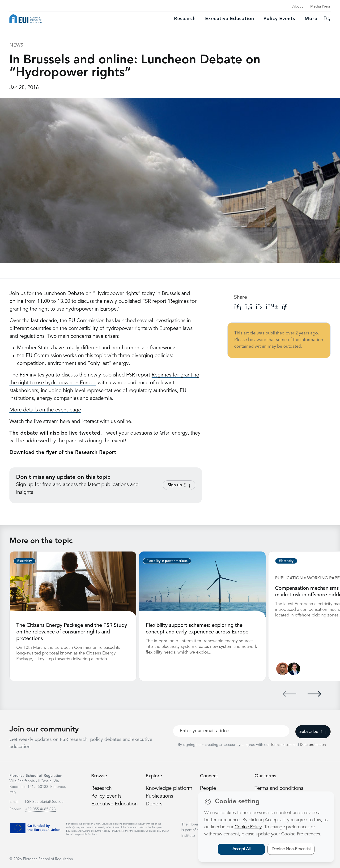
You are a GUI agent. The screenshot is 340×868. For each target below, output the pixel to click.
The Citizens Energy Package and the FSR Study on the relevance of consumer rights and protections (72, 632)
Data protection (313, 745)
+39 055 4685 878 (40, 809)
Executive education (230, 19)
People (208, 788)
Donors (154, 804)
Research (185, 19)
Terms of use (282, 745)
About (297, 7)
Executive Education (114, 804)
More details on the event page (45, 410)
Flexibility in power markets (167, 561)
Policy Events (279, 19)
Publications (159, 796)
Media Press (320, 7)
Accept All (241, 849)
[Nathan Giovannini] (283, 669)
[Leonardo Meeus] (294, 669)
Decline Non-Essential (291, 849)
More (311, 19)
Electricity (25, 561)
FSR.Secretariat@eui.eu (44, 802)
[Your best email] (231, 731)
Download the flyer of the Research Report (63, 453)
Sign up (179, 485)
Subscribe (313, 732)
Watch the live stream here (40, 422)
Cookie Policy (248, 827)
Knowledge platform (169, 788)
